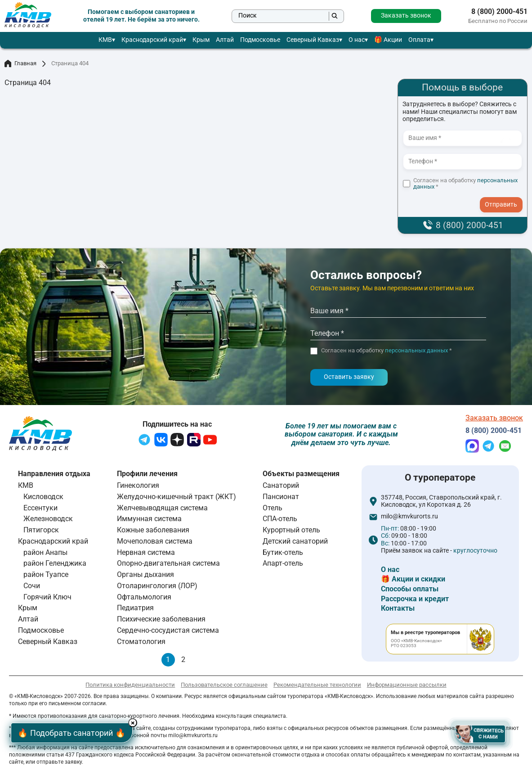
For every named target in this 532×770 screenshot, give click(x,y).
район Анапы (45, 552)
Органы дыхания (145, 574)
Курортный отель (291, 530)
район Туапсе (46, 574)
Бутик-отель (283, 552)
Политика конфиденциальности (130, 685)
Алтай (225, 40)
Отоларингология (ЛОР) (157, 586)
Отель (273, 508)
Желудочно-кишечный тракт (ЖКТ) (177, 497)
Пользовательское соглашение (224, 685)
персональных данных (416, 350)
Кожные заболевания (153, 530)
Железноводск (48, 519)
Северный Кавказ (313, 40)
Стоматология (141, 642)
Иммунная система (149, 519)
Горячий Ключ (47, 597)
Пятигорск (41, 530)
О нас (357, 40)
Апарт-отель (283, 563)
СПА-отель (280, 519)
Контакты (398, 608)
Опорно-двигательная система (168, 563)
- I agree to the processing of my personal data (504, 196)
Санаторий (281, 485)
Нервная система (146, 552)
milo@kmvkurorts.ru (409, 517)
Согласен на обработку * (465, 184)
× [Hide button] (134, 723)
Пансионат (281, 497)
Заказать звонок (406, 16)
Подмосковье (260, 40)
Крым (201, 40)
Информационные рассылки (407, 685)
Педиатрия (135, 608)
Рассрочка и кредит (415, 599)
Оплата (419, 40)
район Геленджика (55, 563)
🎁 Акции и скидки (413, 579)
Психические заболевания (161, 619)
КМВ (105, 40)
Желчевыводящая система (162, 508)
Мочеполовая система (155, 541)
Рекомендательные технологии (317, 685)
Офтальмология (144, 597)
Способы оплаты (410, 589)
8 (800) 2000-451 (499, 12)
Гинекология (138, 485)
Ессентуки (40, 508)
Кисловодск (43, 497)
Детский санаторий (295, 541)
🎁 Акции (388, 40)
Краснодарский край (152, 40)
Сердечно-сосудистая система (168, 630)
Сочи (32, 586)
